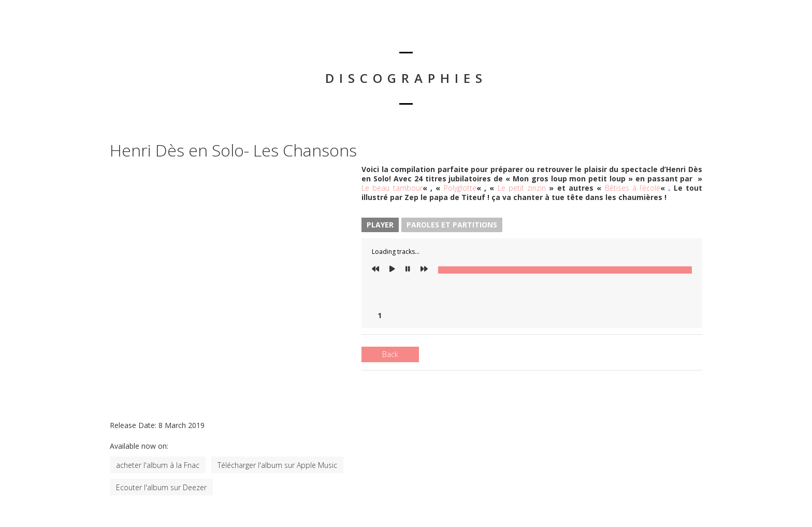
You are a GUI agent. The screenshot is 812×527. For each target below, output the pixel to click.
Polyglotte (460, 188)
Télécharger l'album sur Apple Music (277, 465)
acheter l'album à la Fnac (158, 465)
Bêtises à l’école (633, 188)
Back (390, 354)
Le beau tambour (392, 188)
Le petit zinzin (522, 188)
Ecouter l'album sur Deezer (161, 487)
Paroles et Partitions (452, 225)
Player (380, 225)
